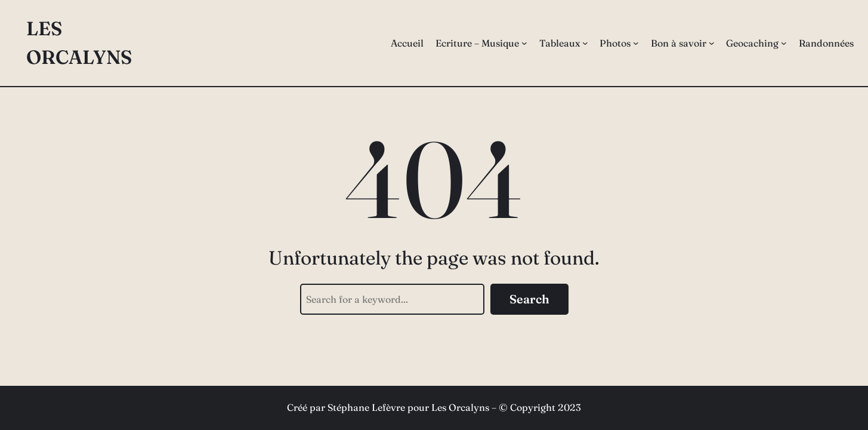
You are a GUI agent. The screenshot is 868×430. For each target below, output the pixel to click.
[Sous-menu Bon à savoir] (712, 43)
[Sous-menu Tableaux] (585, 43)
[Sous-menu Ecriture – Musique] (524, 43)
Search (529, 299)
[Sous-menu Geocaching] (784, 43)
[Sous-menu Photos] (636, 43)
